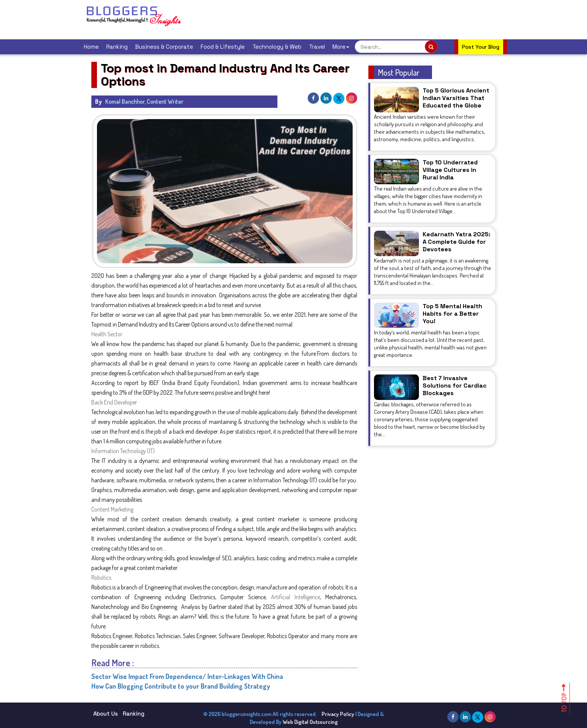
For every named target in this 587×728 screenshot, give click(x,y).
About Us (106, 714)
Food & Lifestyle (223, 47)
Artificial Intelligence (295, 597)
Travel (317, 47)
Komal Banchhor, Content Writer (144, 101)
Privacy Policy (338, 714)
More (341, 47)
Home (91, 47)
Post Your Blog (481, 47)
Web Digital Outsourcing (310, 722)
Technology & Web (277, 47)
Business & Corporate (164, 47)
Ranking (117, 47)
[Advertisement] (329, 19)
